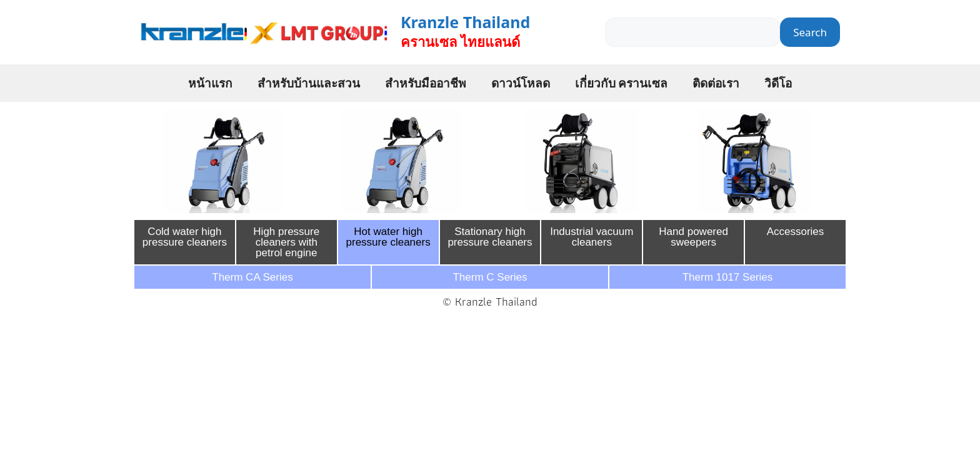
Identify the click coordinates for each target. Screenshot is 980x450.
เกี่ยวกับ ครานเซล (622, 83)
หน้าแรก (210, 83)
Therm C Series (490, 277)
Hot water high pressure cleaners (388, 237)
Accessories (796, 232)
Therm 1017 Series (728, 277)
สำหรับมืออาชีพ (426, 83)
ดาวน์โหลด (521, 83)
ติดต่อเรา (716, 83)
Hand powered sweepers (693, 237)
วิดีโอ (778, 83)
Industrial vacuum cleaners (592, 237)
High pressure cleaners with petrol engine (286, 242)
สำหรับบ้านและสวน (309, 83)
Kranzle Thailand (465, 22)
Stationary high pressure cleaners (490, 237)
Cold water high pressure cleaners (185, 237)
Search (810, 32)
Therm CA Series (252, 277)
